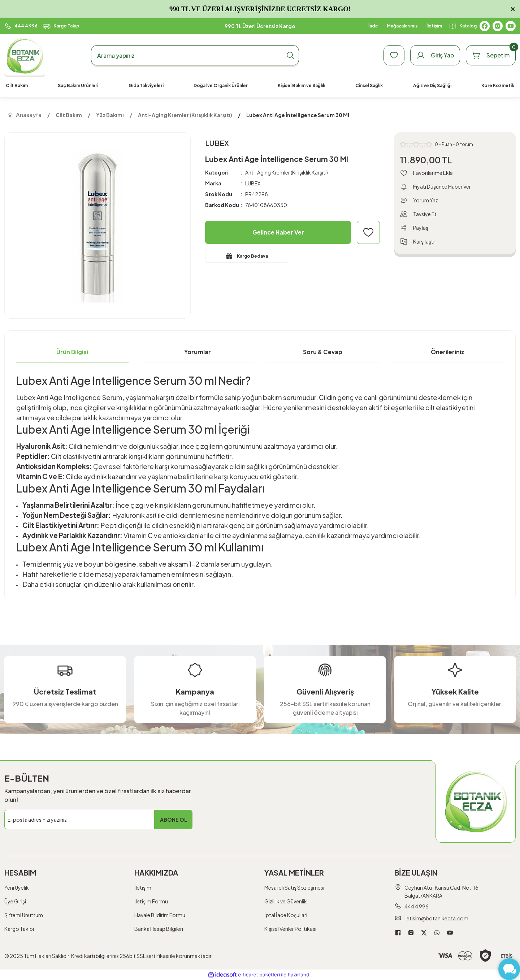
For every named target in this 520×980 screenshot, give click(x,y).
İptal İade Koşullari (286, 915)
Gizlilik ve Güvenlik (286, 901)
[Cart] (491, 55)
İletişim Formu (151, 901)
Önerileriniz (448, 352)
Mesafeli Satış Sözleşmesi (294, 887)
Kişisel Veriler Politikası (290, 929)
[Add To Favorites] (368, 232)
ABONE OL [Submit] (174, 820)
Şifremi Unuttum (24, 915)
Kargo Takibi (19, 929)
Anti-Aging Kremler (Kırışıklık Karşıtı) (287, 172)
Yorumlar (198, 352)
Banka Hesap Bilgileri (159, 929)
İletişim (143, 887)
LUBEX (253, 183)
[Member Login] (435, 55)
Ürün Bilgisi (72, 352)
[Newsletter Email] (98, 820)
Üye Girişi (15, 901)
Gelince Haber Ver (278, 232)
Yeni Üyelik (17, 887)
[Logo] (25, 55)
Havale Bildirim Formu (160, 915)
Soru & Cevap (323, 352)
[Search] (195, 55)
